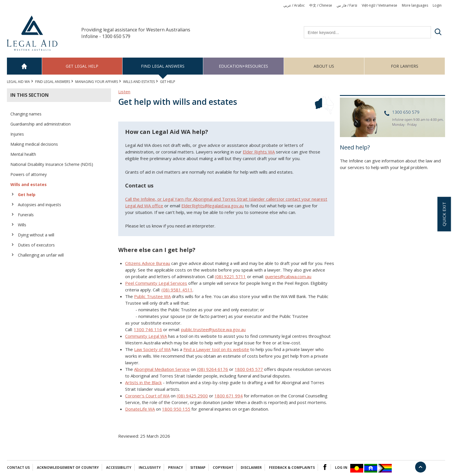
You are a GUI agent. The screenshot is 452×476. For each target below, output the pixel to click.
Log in (341, 468)
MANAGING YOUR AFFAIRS (97, 82)
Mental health (23, 154)
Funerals (26, 215)
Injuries (17, 134)
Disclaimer (251, 468)
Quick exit (444, 214)
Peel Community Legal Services (156, 283)
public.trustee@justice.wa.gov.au (213, 329)
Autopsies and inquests (39, 205)
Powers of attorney (29, 174)
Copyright (223, 468)
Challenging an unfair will (41, 255)
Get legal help (82, 66)
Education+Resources (243, 66)
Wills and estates (139, 82)
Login (437, 5)
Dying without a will (36, 235)
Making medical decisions (34, 144)
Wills (22, 225)
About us (324, 66)
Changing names (26, 114)
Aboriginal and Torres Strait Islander (229, 199)
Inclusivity (150, 468)
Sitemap (198, 468)
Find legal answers (163, 66)
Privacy (176, 468)
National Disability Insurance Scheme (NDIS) (52, 164)
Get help (27, 195)
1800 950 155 (176, 409)
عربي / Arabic (294, 5)
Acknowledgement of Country (68, 468)
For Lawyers (405, 66)
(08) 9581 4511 (177, 290)
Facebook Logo (325, 467)
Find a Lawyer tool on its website (216, 349)
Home (25, 66)
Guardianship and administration (41, 124)
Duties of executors (36, 245)
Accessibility (119, 468)
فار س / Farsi (347, 5)
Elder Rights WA (259, 152)
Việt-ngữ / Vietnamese (380, 5)
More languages (415, 5)
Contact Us (18, 468)
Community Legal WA (146, 336)
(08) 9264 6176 (212, 369)
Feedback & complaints (292, 468)
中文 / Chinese (321, 5)
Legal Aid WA (18, 82)
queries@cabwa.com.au (288, 276)
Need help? (355, 147)
